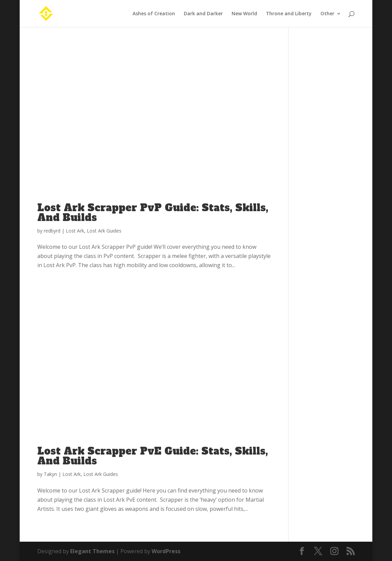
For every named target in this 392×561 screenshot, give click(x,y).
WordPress (166, 551)
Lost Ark (75, 231)
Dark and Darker (203, 14)
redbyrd (52, 231)
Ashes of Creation (154, 14)
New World (244, 14)
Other (327, 14)
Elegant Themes (92, 551)
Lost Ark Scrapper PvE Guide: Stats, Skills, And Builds (153, 456)
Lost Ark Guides (104, 231)
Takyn (50, 474)
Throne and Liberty (289, 14)
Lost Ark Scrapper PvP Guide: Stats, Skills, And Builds (153, 213)
